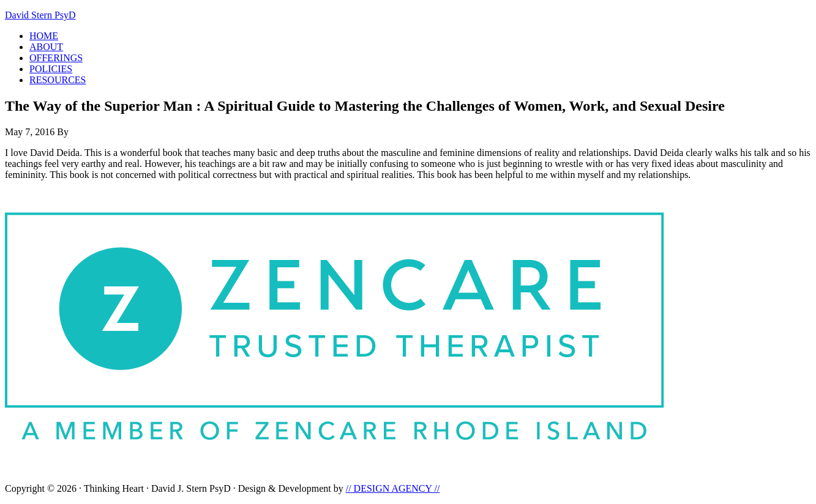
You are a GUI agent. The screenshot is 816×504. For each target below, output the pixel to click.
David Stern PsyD (40, 15)
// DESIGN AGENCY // (393, 488)
